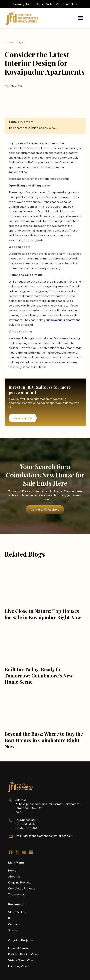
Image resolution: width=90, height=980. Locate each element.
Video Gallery (17, 912)
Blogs (19, 42)
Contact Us (15, 924)
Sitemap (14, 930)
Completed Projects (21, 888)
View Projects (23, 418)
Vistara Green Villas (21, 960)
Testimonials (16, 894)
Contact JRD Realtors (45, 510)
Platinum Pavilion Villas (23, 954)
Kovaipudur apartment (65, 320)
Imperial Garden (19, 948)
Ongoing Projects (20, 882)
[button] (80, 18)
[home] (21, 18)
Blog (11, 918)
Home (9, 42)
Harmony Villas (18, 966)
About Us (14, 876)
